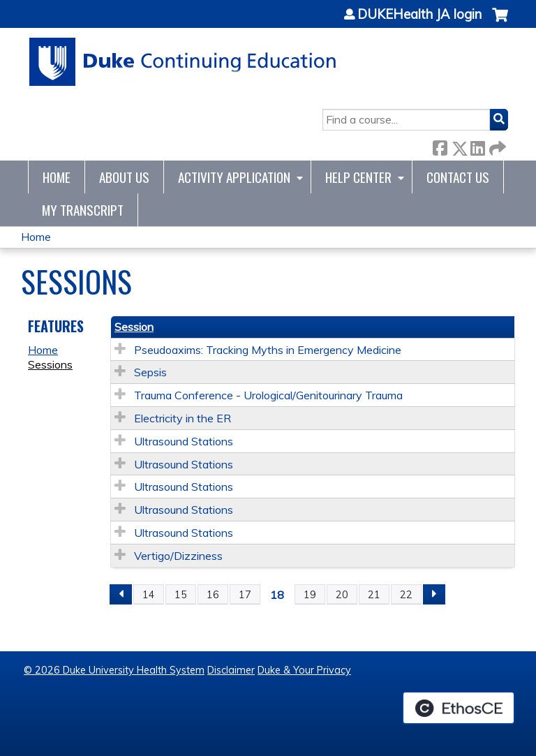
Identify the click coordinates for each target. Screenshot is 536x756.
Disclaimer (231, 670)
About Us (124, 177)
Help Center (358, 177)
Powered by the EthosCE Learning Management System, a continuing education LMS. (459, 708)
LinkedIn (477, 146)
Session (134, 327)
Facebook (440, 146)
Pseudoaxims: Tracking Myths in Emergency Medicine (268, 350)
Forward (496, 146)
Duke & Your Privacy (304, 670)
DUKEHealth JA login (419, 15)
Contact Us (458, 177)
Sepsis (150, 372)
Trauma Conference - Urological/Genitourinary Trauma (268, 395)
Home (57, 177)
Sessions (50, 364)
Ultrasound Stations (184, 441)
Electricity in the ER (183, 418)
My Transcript (83, 210)
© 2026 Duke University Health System (114, 670)
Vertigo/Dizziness (178, 556)
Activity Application (234, 177)
